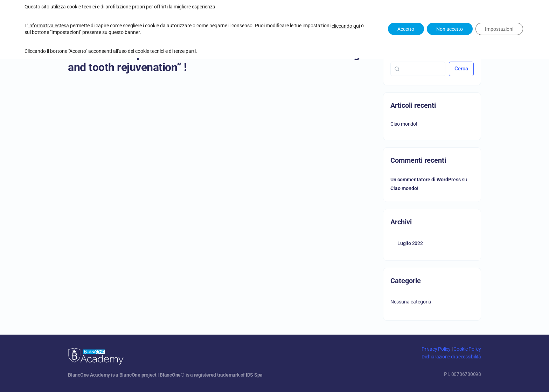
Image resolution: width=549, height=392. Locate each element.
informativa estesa (49, 26)
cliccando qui (346, 26)
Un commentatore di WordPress (426, 180)
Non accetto (447, 29)
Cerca (461, 69)
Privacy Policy (436, 349)
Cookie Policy (467, 349)
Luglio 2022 (410, 243)
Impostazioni (498, 29)
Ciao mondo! (404, 124)
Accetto (402, 29)
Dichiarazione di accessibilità (451, 357)
